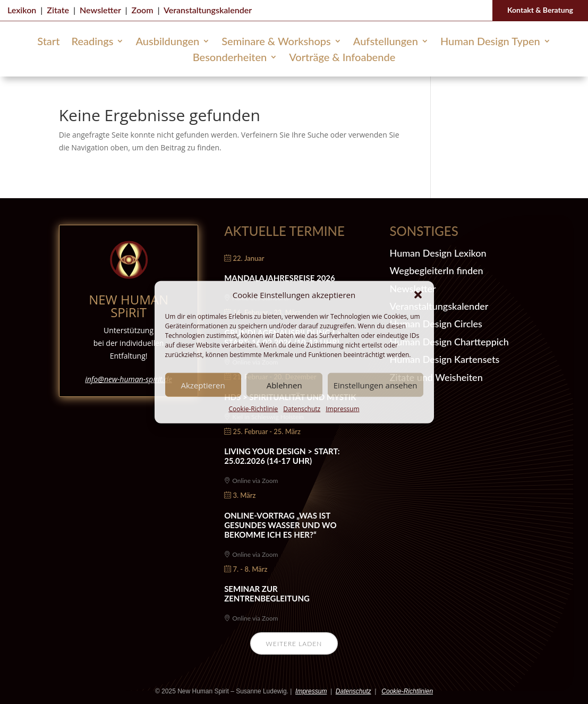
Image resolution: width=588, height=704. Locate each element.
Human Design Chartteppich (449, 342)
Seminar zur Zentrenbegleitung (267, 593)
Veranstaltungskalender (208, 10)
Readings (92, 42)
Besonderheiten (230, 58)
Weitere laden (294, 644)
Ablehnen (284, 385)
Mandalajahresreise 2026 (280, 278)
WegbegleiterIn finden (437, 270)
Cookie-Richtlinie (253, 409)
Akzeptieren (203, 385)
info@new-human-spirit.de (129, 379)
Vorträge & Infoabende (342, 58)
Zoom (143, 10)
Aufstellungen (386, 42)
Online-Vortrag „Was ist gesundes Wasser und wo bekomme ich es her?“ (280, 525)
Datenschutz (302, 409)
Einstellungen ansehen (376, 385)
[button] (418, 295)
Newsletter (100, 10)
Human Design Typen (490, 42)
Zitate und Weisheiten (436, 377)
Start (48, 42)
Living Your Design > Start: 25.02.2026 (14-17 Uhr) (282, 456)
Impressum (342, 409)
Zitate (58, 10)
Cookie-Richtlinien (407, 691)
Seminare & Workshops (276, 42)
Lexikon (22, 10)
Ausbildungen (167, 42)
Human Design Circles (436, 324)
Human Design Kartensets (445, 359)
